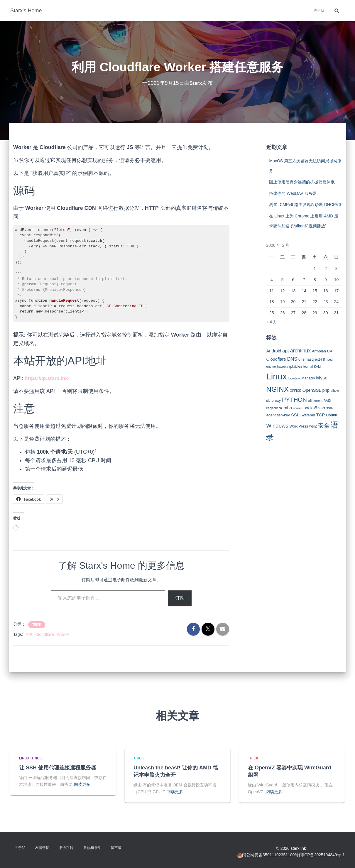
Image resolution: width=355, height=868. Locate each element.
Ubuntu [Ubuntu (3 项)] (332, 415)
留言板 (116, 848)
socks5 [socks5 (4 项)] (310, 408)
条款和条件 (92, 848)
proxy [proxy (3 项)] (276, 400)
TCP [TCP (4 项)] (321, 415)
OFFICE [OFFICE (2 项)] (296, 391)
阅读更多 (82, 784)
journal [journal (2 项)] (308, 367)
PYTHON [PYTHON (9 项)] (294, 400)
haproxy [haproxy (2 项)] (283, 367)
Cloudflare (45, 634)
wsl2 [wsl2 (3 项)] (313, 426)
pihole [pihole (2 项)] (335, 391)
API (29, 634)
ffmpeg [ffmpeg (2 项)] (328, 359)
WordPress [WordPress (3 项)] (299, 426)
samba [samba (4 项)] (285, 408)
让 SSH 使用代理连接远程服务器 (58, 768)
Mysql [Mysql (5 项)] (322, 378)
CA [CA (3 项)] (330, 351)
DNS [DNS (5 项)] (292, 359)
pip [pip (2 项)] (268, 401)
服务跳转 (66, 848)
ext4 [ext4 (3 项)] (318, 359)
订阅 (180, 598)
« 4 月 (272, 322)
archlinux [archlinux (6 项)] (300, 351)
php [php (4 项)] (326, 390)
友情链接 (42, 848)
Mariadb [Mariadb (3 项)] (308, 378)
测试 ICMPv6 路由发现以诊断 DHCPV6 (305, 205)
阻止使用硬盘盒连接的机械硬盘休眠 (302, 182)
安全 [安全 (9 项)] (324, 425)
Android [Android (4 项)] (274, 351)
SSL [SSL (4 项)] (295, 415)
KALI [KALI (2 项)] (317, 367)
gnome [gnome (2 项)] (271, 367)
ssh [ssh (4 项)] (322, 408)
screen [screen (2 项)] (298, 408)
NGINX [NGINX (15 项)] (277, 389)
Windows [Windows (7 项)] (277, 426)
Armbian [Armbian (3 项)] (319, 351)
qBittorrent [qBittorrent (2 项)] (315, 401)
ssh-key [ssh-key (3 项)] (283, 415)
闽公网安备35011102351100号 (270, 855)
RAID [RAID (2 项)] (327, 401)
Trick (37, 625)
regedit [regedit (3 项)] (272, 408)
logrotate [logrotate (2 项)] (294, 378)
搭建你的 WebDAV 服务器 (293, 193)
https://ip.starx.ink (47, 378)
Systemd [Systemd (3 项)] (308, 415)
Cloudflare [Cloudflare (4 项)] (276, 359)
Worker (64, 634)
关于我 (319, 11)
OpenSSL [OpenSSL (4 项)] (312, 390)
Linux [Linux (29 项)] (276, 376)
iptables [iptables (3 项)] (296, 366)
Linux (24, 758)
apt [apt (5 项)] (286, 351)
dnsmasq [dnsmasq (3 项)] (306, 359)
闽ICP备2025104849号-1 (322, 855)
